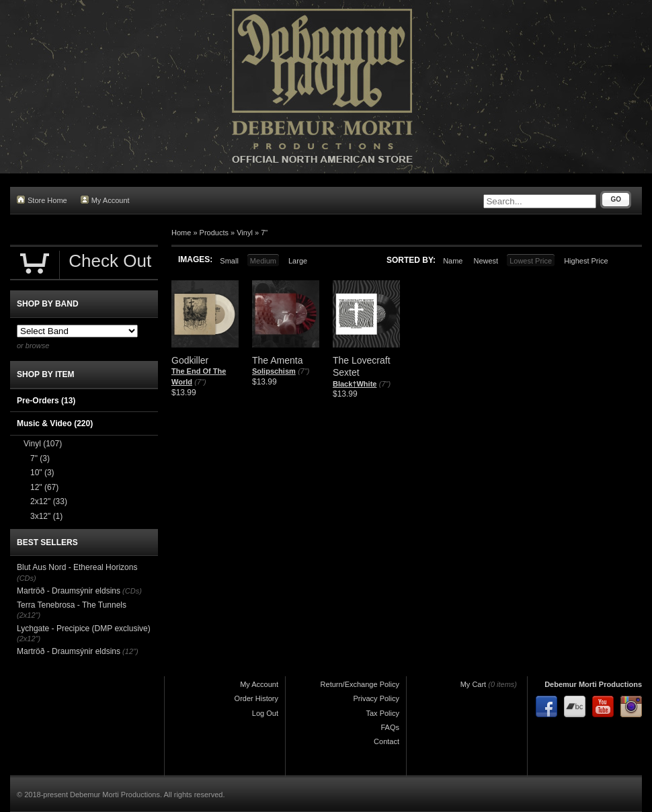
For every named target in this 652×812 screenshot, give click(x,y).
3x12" (46, 516)
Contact (386, 741)
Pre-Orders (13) (46, 401)
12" (44, 487)
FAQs (390, 727)
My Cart (474, 684)
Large (298, 261)
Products (214, 233)
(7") (200, 382)
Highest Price (586, 261)
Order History (256, 698)
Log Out (265, 713)
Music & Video (55, 423)
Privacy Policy (376, 698)
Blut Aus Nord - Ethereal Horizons (77, 567)
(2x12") (29, 615)
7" (264, 233)
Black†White (355, 384)
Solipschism (274, 371)
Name (453, 261)
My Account (105, 200)
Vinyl (245, 233)
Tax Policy (382, 713)
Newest (486, 261)
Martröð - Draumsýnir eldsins (69, 591)
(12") (130, 651)
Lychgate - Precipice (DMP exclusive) (84, 628)
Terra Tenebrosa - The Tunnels (72, 605)
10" (42, 473)
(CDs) (27, 578)
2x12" (49, 501)
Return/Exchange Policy (360, 684)
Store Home (42, 200)
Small (229, 261)
